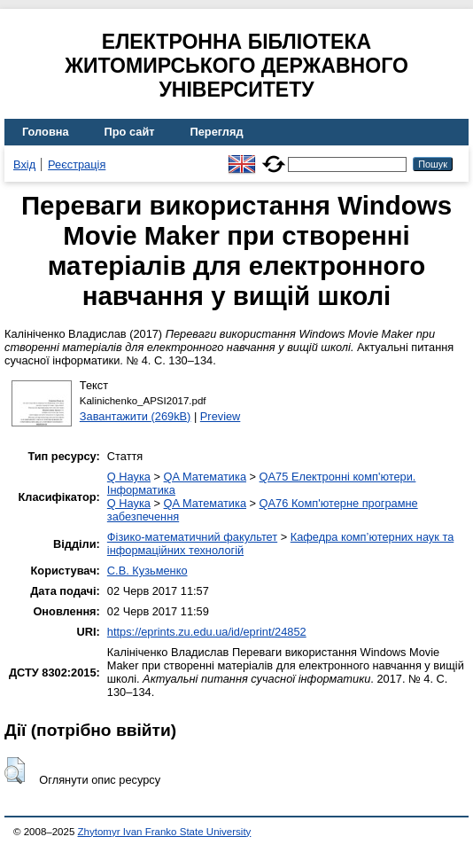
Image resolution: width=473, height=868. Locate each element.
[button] (15, 770)
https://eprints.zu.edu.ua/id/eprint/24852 (207, 632)
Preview (221, 416)
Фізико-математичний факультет (192, 537)
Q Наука (129, 477)
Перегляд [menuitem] (217, 132)
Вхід (24, 164)
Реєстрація (77, 164)
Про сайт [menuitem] (130, 132)
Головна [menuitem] (46, 132)
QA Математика (205, 477)
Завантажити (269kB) (136, 416)
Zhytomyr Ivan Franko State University (165, 832)
